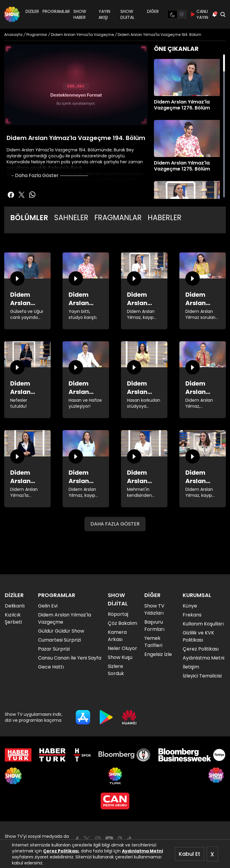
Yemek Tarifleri (153, 642)
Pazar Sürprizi (54, 649)
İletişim (191, 667)
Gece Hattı (51, 667)
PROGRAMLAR (56, 11)
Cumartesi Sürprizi (59, 640)
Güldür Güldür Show (61, 631)
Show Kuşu (120, 657)
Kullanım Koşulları (203, 624)
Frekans (192, 615)
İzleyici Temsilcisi (202, 676)
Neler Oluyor (122, 648)
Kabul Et (190, 854)
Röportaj (118, 614)
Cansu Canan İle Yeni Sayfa (70, 658)
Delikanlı (15, 606)
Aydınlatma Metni (142, 851)
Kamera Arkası (117, 636)
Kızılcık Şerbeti (13, 618)
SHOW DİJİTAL (127, 14)
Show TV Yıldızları (154, 609)
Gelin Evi (48, 606)
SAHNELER (71, 218)
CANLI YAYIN (199, 14)
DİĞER (153, 11)
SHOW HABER (80, 14)
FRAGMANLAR (118, 218)
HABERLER (165, 218)
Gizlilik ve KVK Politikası (198, 636)
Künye (190, 606)
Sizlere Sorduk (116, 670)
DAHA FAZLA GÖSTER (115, 524)
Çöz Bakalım (122, 623)
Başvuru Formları (154, 626)
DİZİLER (32, 11)
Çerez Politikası (61, 851)
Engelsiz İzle (158, 654)
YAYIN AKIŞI (104, 14)
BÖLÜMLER (29, 218)
